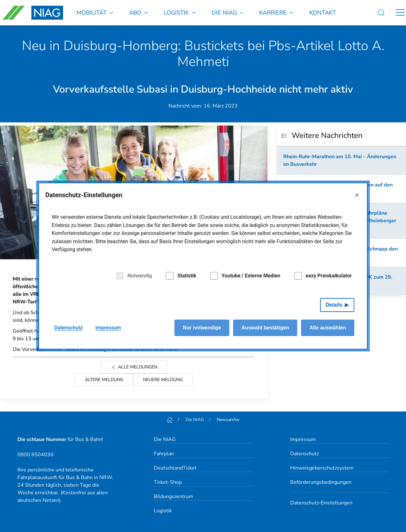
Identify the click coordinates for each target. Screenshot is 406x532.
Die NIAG (228, 13)
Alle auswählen (328, 328)
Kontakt (323, 13)
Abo (139, 13)
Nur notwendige (202, 328)
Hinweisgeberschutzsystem (322, 468)
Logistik (180, 13)
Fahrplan (164, 454)
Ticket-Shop (168, 482)
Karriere (276, 13)
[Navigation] (400, 13)
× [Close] (357, 195)
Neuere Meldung (163, 380)
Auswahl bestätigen (265, 328)
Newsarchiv (228, 420)
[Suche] (381, 13)
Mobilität (95, 13)
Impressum (303, 439)
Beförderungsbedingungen (321, 482)
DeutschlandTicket (175, 468)
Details (334, 305)
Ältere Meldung (104, 380)
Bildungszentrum (174, 496)
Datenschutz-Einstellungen (321, 503)
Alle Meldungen (134, 367)
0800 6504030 (36, 455)
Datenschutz (304, 454)
